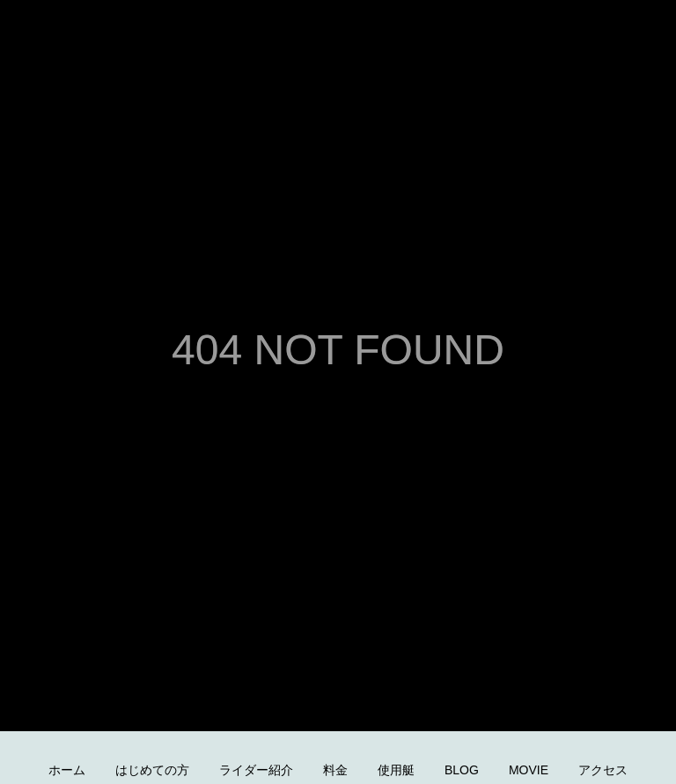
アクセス (603, 770)
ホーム (67, 770)
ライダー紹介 (256, 770)
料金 (335, 770)
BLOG (462, 770)
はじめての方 (152, 770)
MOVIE (529, 770)
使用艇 (396, 770)
